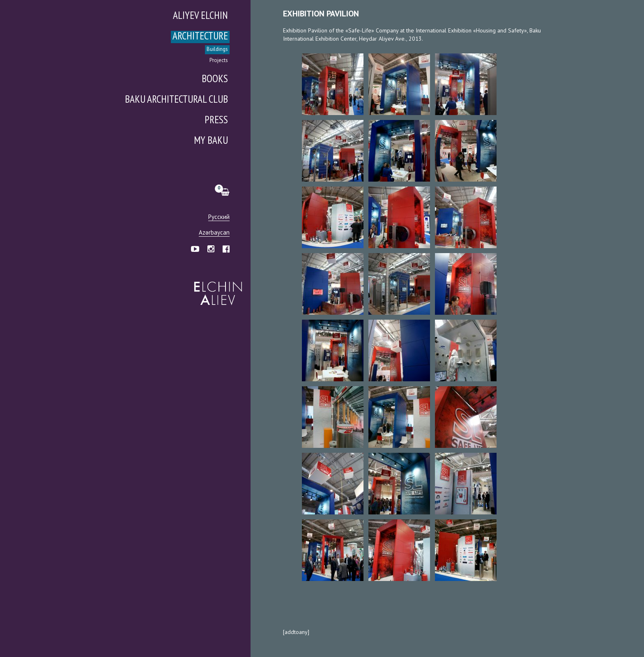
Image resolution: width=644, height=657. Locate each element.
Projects (219, 61)
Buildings (217, 50)
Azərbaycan (214, 233)
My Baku (211, 141)
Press (216, 121)
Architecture (200, 37)
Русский (219, 217)
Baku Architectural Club (176, 100)
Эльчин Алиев (216, 289)
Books (215, 80)
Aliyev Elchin (200, 16)
